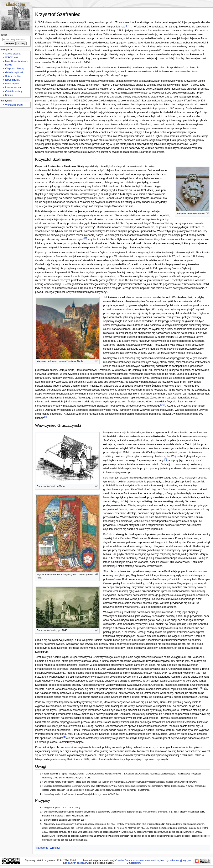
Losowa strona (13, 87)
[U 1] (37, 21)
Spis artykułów (13, 76)
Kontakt (9, 95)
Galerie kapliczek (14, 72)
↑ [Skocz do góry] (43, 774)
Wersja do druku (14, 105)
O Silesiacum (134, 863)
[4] (64, 737)
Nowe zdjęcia (12, 84)
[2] (45, 417)
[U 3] (163, 405)
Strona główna (13, 54)
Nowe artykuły (13, 80)
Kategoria (42, 848)
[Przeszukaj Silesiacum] (15, 39)
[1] (86, 238)
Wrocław (55, 848)
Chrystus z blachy (15, 68)
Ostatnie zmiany (14, 91)
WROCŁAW (12, 57)
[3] (166, 459)
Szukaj (4, 35)
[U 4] (199, 688)
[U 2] (129, 26)
